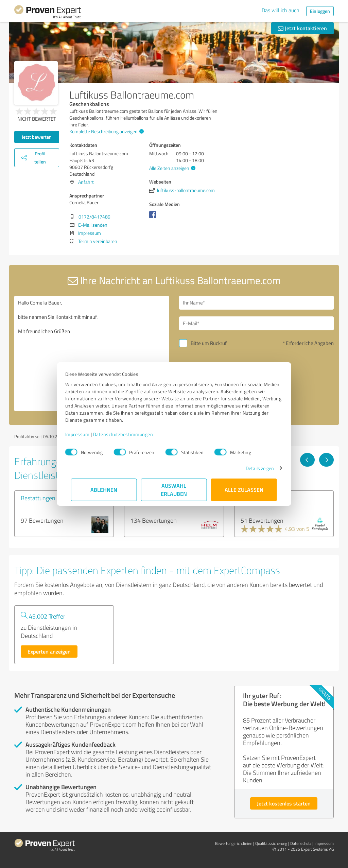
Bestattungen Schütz (47, 498)
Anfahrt (86, 182)
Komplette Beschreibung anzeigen (106, 131)
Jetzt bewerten (37, 137)
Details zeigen (254, 468)
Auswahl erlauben (174, 490)
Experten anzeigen (49, 651)
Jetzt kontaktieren (302, 28)
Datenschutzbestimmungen (129, 434)
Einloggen (320, 11)
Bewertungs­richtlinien (234, 843)
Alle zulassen (244, 490)
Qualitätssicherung (271, 843)
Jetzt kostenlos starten (284, 803)
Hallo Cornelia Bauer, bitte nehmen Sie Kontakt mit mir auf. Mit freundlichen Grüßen (92, 353)
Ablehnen (104, 490)
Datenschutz (301, 843)
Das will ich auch (281, 10)
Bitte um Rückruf (209, 343)
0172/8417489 (94, 217)
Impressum (83, 434)
